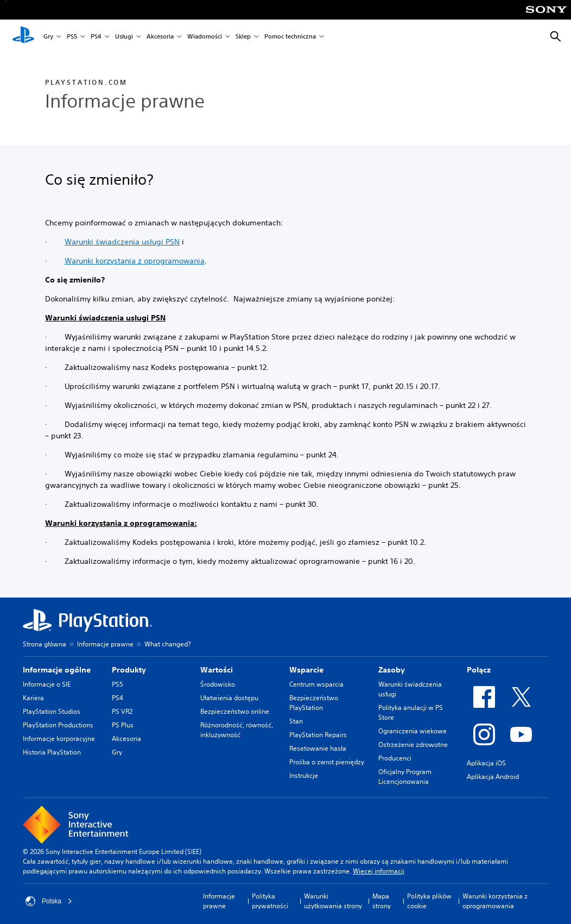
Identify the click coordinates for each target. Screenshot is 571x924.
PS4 (96, 37)
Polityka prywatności (270, 901)
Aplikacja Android (493, 777)
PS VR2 (122, 711)
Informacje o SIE (47, 684)
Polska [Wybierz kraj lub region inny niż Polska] (49, 901)
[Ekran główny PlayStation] (23, 37)
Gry (48, 37)
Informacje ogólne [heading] (57, 670)
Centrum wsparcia (316, 684)
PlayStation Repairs (318, 735)
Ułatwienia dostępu (229, 698)
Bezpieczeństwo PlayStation (314, 703)
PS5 (72, 37)
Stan (296, 721)
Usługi (124, 37)
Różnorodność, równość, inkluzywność (237, 730)
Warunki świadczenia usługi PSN (122, 242)
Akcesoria (160, 37)
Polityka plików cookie (429, 901)
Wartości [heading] (217, 670)
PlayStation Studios (52, 711)
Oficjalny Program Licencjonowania (405, 777)
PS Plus (123, 725)
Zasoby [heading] (392, 670)
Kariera (33, 698)
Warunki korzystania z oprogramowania (135, 261)
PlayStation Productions (58, 725)
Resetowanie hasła (318, 748)
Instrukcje (304, 775)
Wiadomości (205, 37)
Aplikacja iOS (486, 763)
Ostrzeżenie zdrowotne (413, 744)
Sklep (243, 37)
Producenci (395, 758)
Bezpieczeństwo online (235, 711)
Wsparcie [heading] (306, 670)
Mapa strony (382, 901)
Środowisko (218, 684)
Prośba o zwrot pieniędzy (327, 762)
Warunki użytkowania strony (333, 901)
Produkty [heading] (129, 670)
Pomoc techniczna (290, 37)
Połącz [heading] (479, 670)
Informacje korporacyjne (59, 738)
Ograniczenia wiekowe (413, 731)
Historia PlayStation (52, 752)
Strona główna (45, 644)
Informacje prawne (105, 644)
